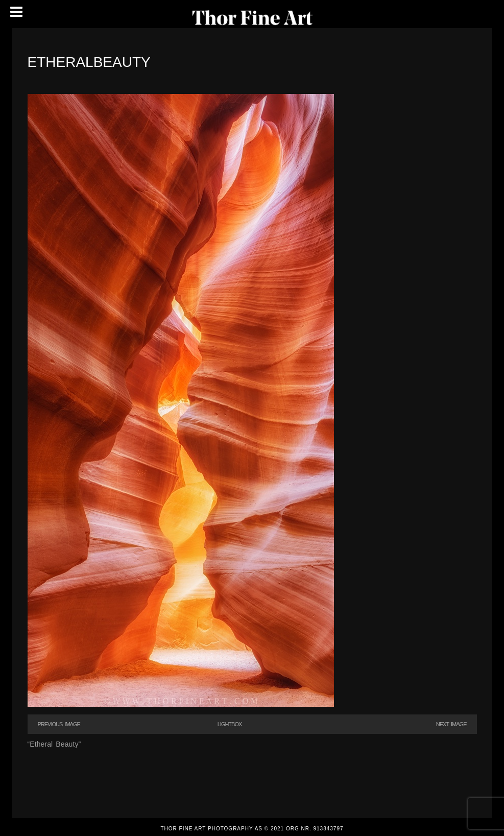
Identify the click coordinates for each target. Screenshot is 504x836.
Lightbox (230, 724)
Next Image (451, 724)
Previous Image (59, 724)
